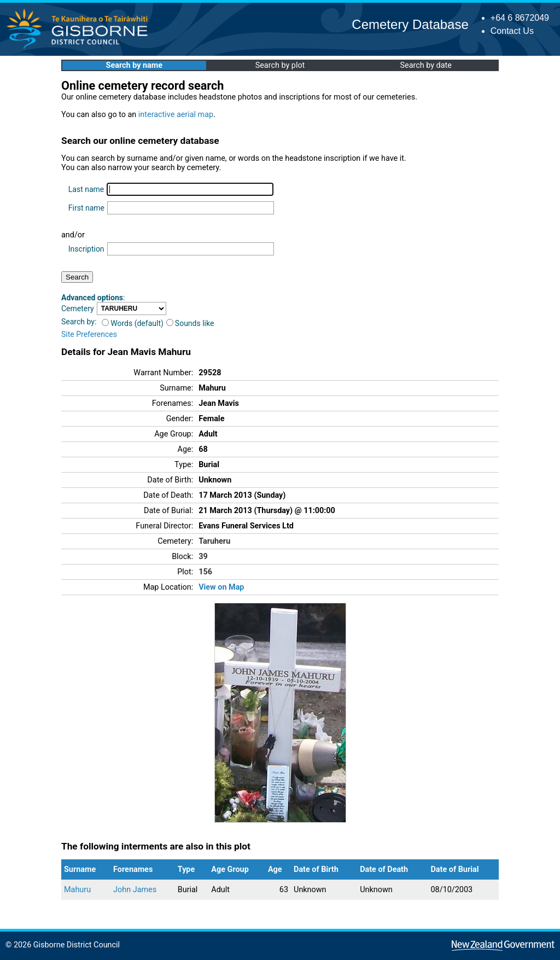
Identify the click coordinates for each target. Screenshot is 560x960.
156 (205, 572)
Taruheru (214, 541)
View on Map (221, 587)
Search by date (425, 65)
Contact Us (512, 31)
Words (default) (133, 323)
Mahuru (77, 890)
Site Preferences (89, 334)
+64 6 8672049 (520, 18)
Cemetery (78, 309)
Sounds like (190, 323)
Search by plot (280, 65)
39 (203, 557)
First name (86, 208)
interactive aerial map (176, 115)
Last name (86, 189)
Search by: (79, 322)
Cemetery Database (410, 24)
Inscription (86, 249)
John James (135, 890)
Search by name (134, 65)
